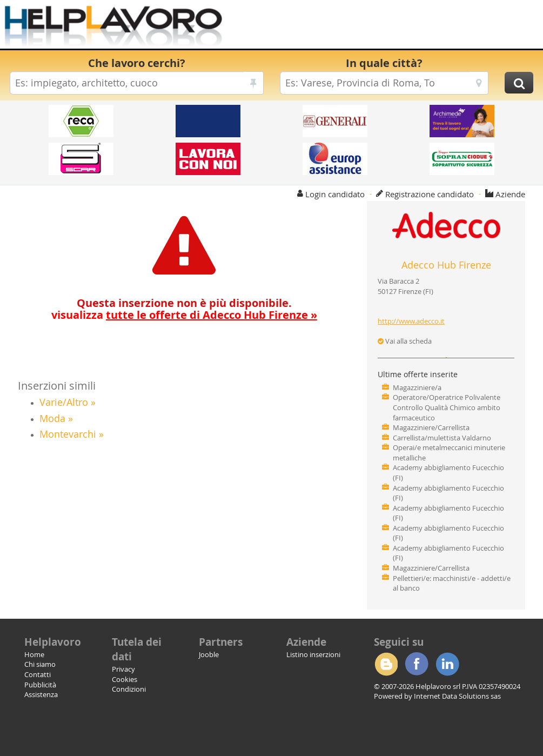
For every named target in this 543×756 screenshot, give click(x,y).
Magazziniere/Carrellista (431, 427)
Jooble (209, 654)
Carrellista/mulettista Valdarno (442, 438)
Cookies (125, 679)
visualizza (184, 315)
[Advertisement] (376, 27)
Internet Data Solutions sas (457, 696)
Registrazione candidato (430, 194)
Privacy (123, 669)
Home (34, 654)
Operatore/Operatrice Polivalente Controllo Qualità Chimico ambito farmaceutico (447, 407)
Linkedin (447, 664)
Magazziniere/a (417, 387)
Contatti (38, 674)
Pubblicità (40, 685)
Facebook (417, 664)
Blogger (386, 664)
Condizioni (129, 689)
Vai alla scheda (405, 341)
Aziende (510, 194)
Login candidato (335, 194)
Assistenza (41, 694)
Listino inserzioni (313, 654)
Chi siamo (40, 664)
